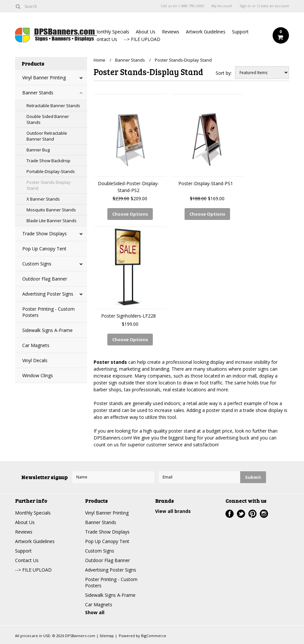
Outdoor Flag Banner (45, 279)
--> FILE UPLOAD (142, 39)
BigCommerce (154, 636)
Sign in (245, 6)
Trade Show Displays (45, 234)
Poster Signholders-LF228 (128, 316)
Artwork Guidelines (206, 32)
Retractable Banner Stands (53, 106)
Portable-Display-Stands (51, 171)
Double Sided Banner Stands (48, 119)
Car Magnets (36, 345)
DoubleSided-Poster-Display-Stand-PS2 (128, 187)
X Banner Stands (43, 199)
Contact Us (105, 39)
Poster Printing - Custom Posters (48, 312)
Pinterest (252, 514)
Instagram (264, 514)
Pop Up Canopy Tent (44, 249)
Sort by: (224, 73)
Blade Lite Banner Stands (52, 221)
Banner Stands (38, 93)
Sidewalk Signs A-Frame (47, 330)
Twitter (241, 514)
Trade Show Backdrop (48, 161)
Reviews (171, 32)
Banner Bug (38, 150)
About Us (146, 32)
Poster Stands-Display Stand (49, 185)
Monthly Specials (111, 32)
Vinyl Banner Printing (44, 78)
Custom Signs (37, 264)
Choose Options (130, 214)
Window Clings (38, 375)
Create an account (273, 6)
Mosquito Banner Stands (51, 210)
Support (240, 32)
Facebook (230, 514)
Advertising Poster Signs (48, 294)
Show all (95, 612)
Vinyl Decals (35, 360)
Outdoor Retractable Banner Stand (47, 136)
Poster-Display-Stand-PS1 (206, 183)
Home (99, 60)
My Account (222, 6)
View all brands (173, 511)
